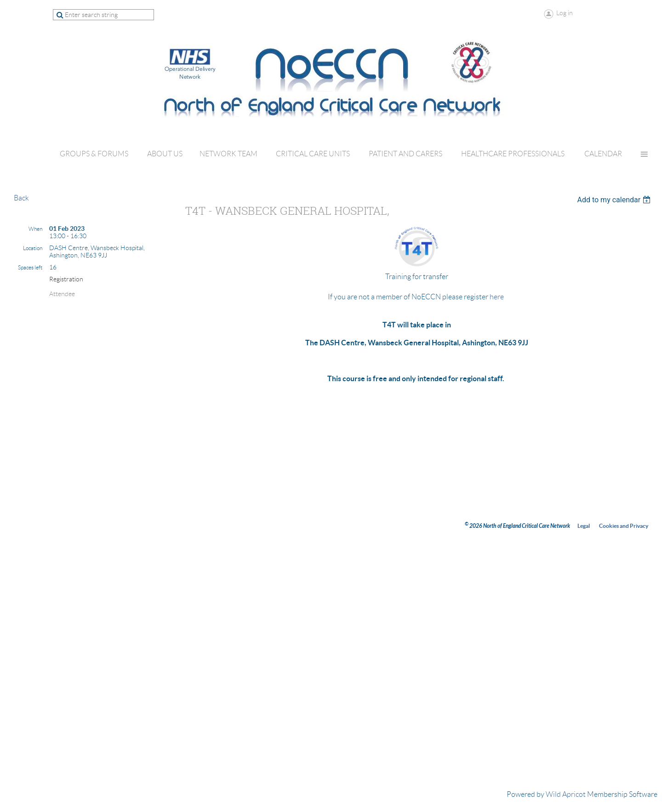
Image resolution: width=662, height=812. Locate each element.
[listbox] (615, 200)
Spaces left (30, 267)
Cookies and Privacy (624, 526)
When (35, 229)
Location (33, 248)
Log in (565, 13)
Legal (584, 526)
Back (21, 198)
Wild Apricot (566, 794)
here (497, 297)
